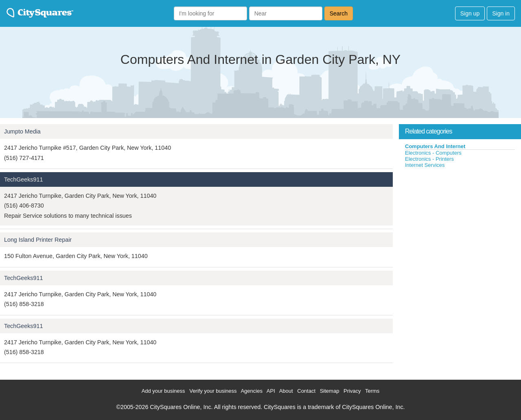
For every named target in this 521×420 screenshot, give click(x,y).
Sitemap (330, 391)
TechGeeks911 (23, 179)
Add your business (163, 391)
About (286, 391)
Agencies (251, 391)
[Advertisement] (460, 230)
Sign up (470, 13)
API (271, 391)
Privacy (352, 391)
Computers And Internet (435, 146)
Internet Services (425, 165)
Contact (306, 391)
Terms (372, 391)
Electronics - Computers (433, 153)
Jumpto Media (22, 131)
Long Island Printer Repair (38, 240)
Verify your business (213, 391)
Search (339, 13)
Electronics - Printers (429, 159)
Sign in (501, 13)
